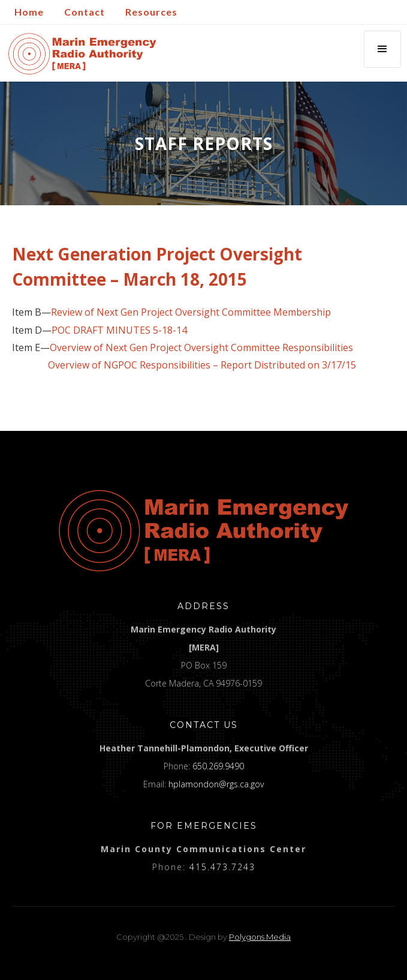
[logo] (203, 531)
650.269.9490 (218, 766)
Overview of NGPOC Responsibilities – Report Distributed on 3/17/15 (202, 365)
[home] (79, 54)
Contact (85, 12)
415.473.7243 (222, 867)
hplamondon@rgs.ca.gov (216, 784)
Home (29, 12)
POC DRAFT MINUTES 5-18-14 (119, 330)
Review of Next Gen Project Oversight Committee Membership (191, 312)
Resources (151, 12)
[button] (382, 49)
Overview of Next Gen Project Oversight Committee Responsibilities (201, 348)
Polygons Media (260, 937)
